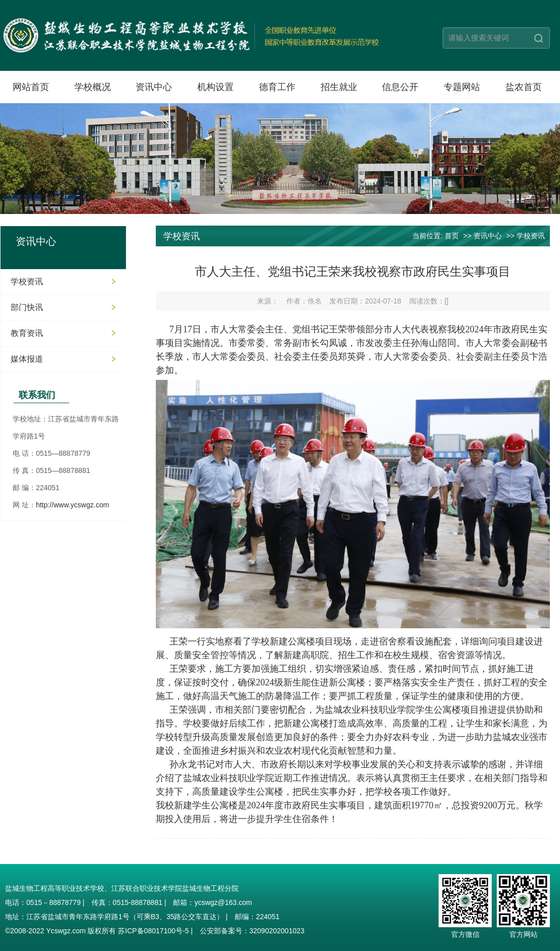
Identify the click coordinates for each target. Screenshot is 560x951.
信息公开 (400, 87)
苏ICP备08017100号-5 (153, 931)
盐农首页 (524, 87)
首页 (452, 236)
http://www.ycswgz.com (73, 505)
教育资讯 (27, 333)
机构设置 (216, 87)
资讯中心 (154, 87)
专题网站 (462, 87)
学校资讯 (27, 282)
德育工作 (277, 87)
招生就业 (339, 87)
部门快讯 (27, 307)
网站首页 (31, 87)
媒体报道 (27, 359)
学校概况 (93, 87)
